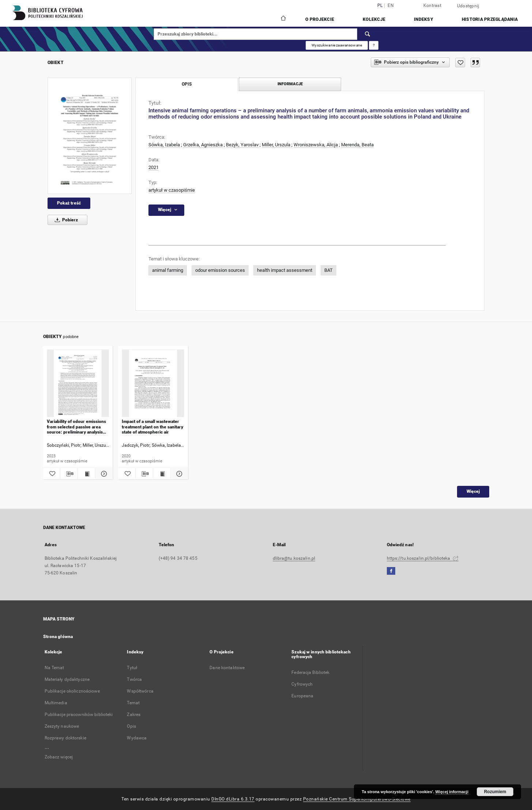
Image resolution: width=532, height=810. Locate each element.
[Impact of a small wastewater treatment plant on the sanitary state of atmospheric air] (153, 384)
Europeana (302, 696)
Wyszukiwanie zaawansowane (337, 45)
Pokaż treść (69, 203)
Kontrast (432, 5)
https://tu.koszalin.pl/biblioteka (423, 558)
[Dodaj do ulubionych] (460, 63)
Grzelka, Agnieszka (203, 145)
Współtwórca (140, 691)
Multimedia (56, 703)
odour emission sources (220, 270)
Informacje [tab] (290, 84)
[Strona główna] (283, 19)
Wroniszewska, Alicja (316, 145)
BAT (329, 270)
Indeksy (424, 19)
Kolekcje (374, 19)
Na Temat (54, 668)
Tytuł (132, 668)
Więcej (473, 491)
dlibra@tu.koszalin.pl (294, 558)
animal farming (168, 270)
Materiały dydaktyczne (67, 679)
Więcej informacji (452, 792)
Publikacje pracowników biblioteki (79, 715)
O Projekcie (320, 19)
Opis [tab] (187, 84)
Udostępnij (468, 6)
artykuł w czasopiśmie (172, 190)
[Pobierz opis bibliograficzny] (69, 474)
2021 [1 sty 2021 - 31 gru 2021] (154, 167)
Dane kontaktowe (227, 668)
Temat (133, 703)
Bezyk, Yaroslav (242, 145)
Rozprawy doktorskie (65, 738)
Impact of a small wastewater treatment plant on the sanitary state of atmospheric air (152, 427)
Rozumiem (495, 792)
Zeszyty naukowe (62, 726)
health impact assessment (285, 270)
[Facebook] (391, 571)
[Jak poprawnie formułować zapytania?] (374, 45)
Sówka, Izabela (164, 145)
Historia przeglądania (490, 19)
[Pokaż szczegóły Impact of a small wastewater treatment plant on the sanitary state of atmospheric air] (178, 474)
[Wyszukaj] (368, 34)
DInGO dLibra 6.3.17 (233, 799)
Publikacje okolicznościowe (72, 691)
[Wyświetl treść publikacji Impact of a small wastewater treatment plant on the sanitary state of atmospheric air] (162, 474)
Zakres (134, 715)
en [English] (391, 6)
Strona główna (58, 637)
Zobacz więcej (59, 757)
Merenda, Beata (357, 145)
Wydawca (137, 738)
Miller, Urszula (276, 145)
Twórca (134, 679)
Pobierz (65, 220)
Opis (131, 726)
